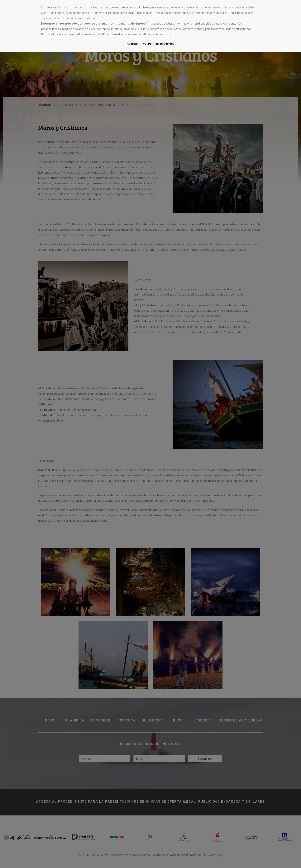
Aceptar (132, 43)
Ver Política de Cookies (159, 43)
